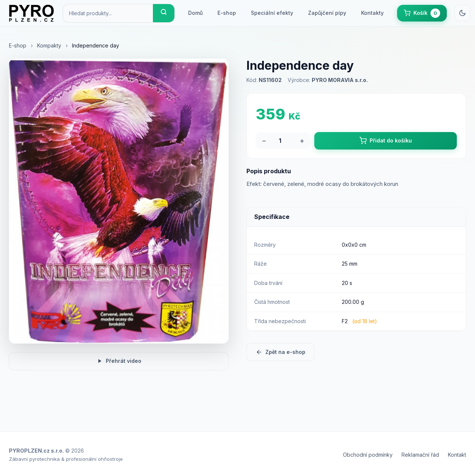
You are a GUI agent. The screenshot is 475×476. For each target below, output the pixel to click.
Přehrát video (119, 361)
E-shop (227, 13)
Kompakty (49, 45)
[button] (422, 13)
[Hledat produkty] (108, 13)
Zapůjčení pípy (327, 13)
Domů (195, 13)
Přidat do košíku (386, 141)
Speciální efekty (272, 13)
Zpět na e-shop (281, 352)
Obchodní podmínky (368, 455)
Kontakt (457, 455)
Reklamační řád (420, 455)
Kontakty (372, 13)
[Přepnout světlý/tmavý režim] (462, 13)
